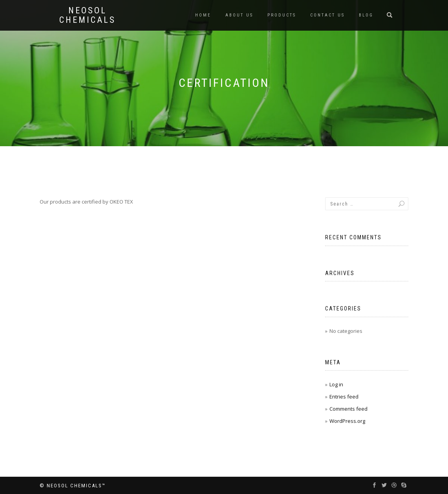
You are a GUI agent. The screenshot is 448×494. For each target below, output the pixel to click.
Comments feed (348, 409)
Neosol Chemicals (88, 15)
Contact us (327, 15)
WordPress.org (347, 421)
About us (239, 15)
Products (282, 15)
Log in (336, 384)
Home (203, 15)
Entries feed (344, 397)
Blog (366, 15)
